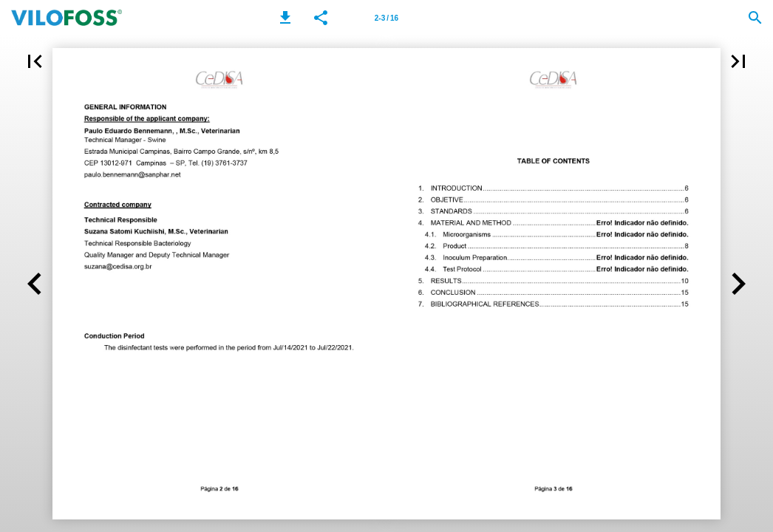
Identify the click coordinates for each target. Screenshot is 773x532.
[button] (285, 18)
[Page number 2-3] (386, 18)
